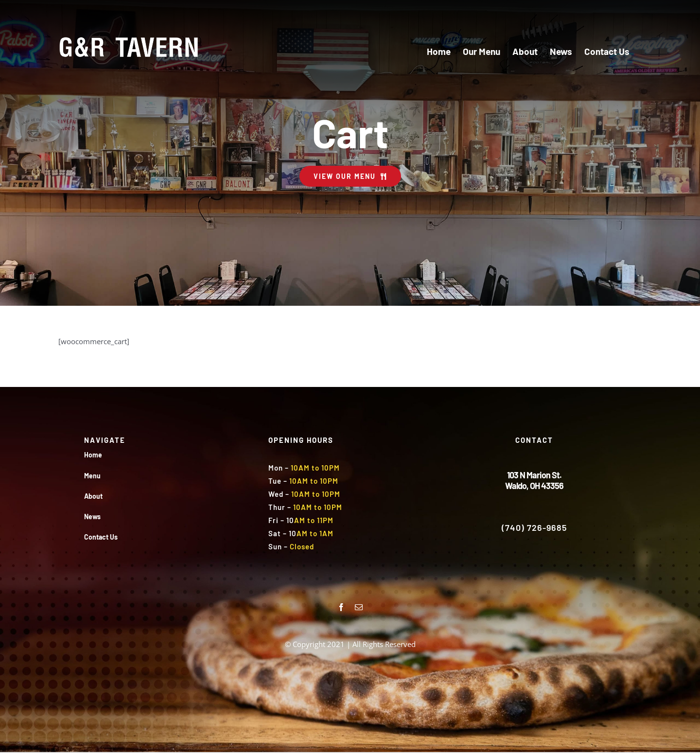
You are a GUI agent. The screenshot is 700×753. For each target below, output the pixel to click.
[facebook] (341, 607)
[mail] (359, 607)
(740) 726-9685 (534, 527)
